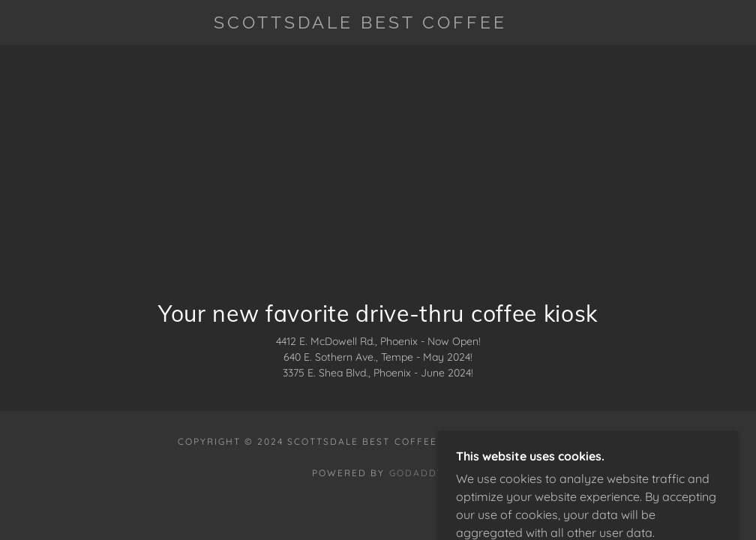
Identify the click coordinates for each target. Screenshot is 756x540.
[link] (360, 24)
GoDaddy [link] (417, 473)
